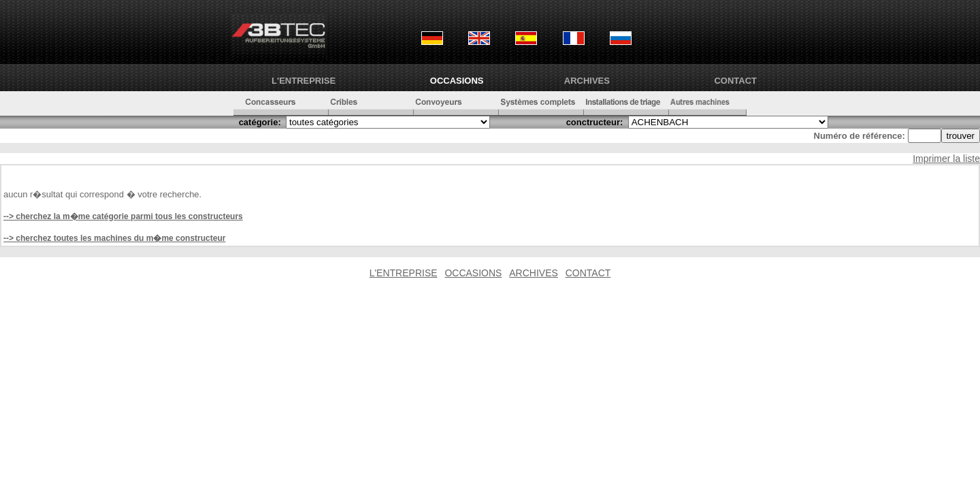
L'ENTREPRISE (304, 81)
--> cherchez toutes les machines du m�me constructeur (114, 238)
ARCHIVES (587, 81)
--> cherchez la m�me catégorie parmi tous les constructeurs (123, 216)
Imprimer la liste (946, 159)
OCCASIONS (457, 81)
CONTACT (735, 81)
